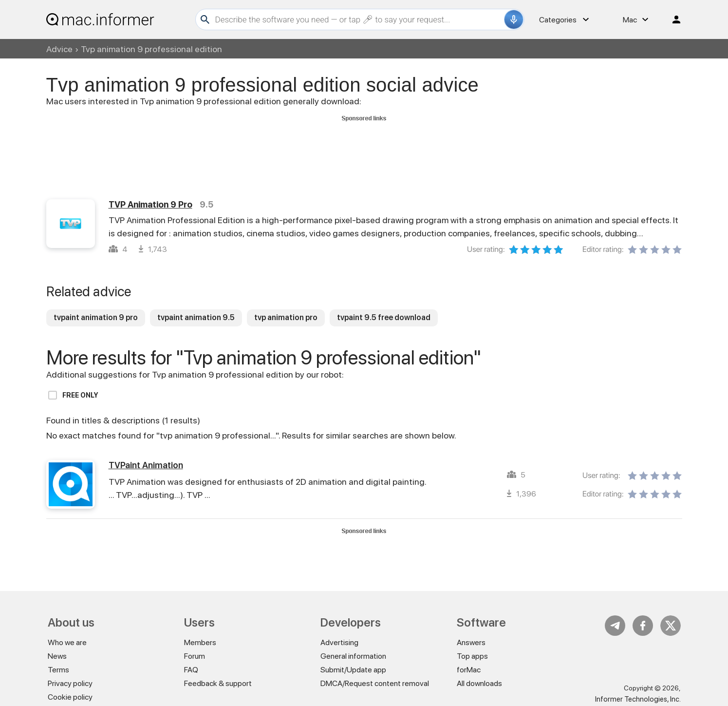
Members (200, 642)
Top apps (472, 656)
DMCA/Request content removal (375, 683)
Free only (80, 395)
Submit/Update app (353, 670)
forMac (469, 670)
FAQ (191, 670)
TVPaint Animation (146, 465)
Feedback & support (218, 683)
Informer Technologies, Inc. (638, 699)
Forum (195, 656)
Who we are (67, 642)
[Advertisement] (364, 147)
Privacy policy (70, 683)
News (57, 656)
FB (643, 626)
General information (353, 656)
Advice (59, 49)
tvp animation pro (286, 317)
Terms (58, 670)
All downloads (479, 683)
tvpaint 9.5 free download (384, 317)
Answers (471, 642)
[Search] (358, 19)
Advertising (339, 642)
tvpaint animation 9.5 (196, 317)
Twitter (671, 626)
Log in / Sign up (672, 19)
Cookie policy (70, 697)
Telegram (615, 626)
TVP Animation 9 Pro (150, 204)
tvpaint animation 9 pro (96, 317)
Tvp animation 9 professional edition (151, 49)
